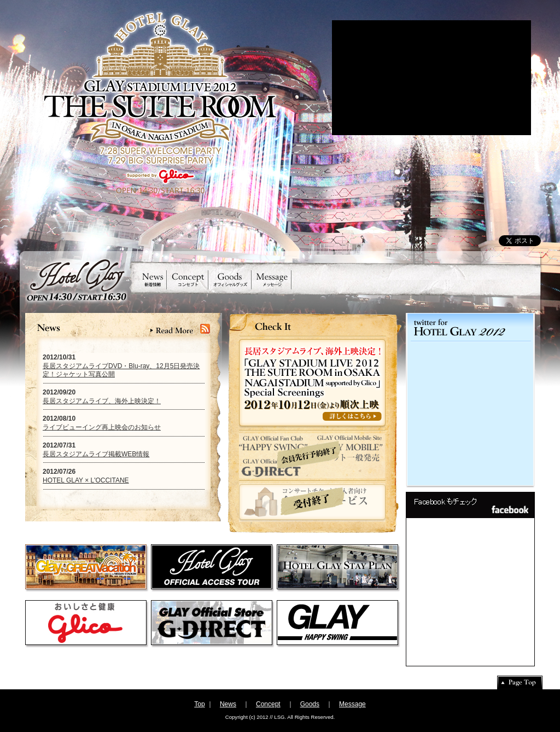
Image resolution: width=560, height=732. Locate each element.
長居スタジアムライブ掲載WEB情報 (96, 454)
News (228, 704)
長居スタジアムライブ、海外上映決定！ (102, 401)
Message (352, 704)
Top (199, 704)
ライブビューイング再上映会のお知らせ (102, 427)
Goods (310, 704)
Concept (268, 704)
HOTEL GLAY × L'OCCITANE (86, 480)
